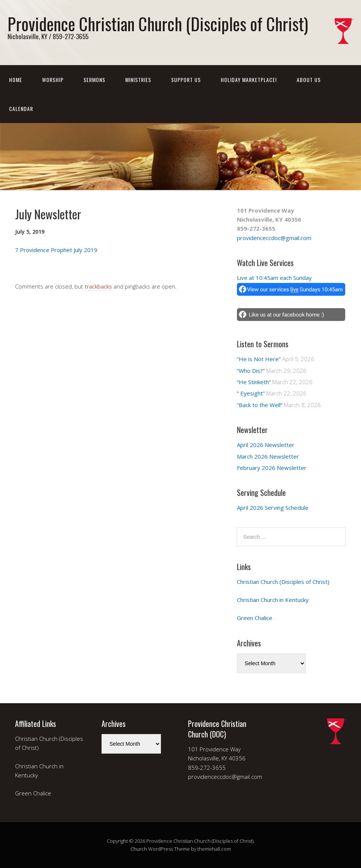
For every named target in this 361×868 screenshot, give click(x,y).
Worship (53, 80)
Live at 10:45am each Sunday (274, 278)
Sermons (94, 80)
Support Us (186, 80)
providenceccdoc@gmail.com (274, 238)
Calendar (21, 109)
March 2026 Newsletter (268, 456)
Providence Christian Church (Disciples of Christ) (158, 24)
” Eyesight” (251, 393)
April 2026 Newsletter (266, 445)
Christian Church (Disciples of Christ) (283, 582)
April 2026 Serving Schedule (273, 508)
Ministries (138, 80)
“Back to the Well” (260, 405)
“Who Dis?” (251, 371)
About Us (309, 80)
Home (16, 80)
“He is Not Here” (259, 359)
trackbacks (98, 286)
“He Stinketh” (254, 382)
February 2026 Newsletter (272, 468)
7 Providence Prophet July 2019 (56, 250)
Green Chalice (255, 618)
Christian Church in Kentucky (273, 600)
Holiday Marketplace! (249, 80)
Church (139, 849)
